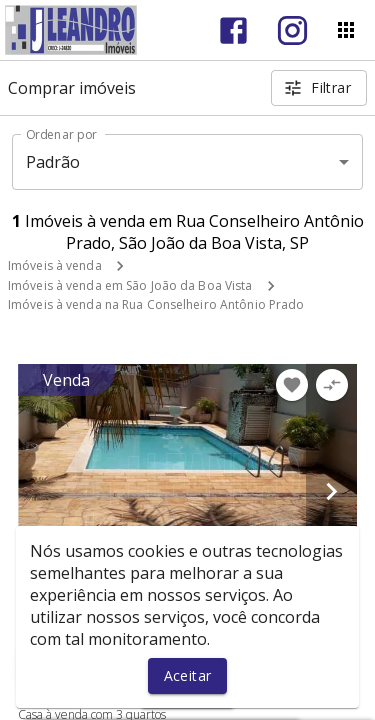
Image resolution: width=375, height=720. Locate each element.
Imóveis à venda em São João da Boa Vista (130, 285)
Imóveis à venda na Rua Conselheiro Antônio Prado (156, 304)
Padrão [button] (53, 162)
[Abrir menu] (346, 30)
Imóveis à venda (55, 265)
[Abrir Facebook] (233, 30)
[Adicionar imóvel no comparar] (332, 385)
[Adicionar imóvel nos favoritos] (292, 385)
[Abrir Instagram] (292, 30)
